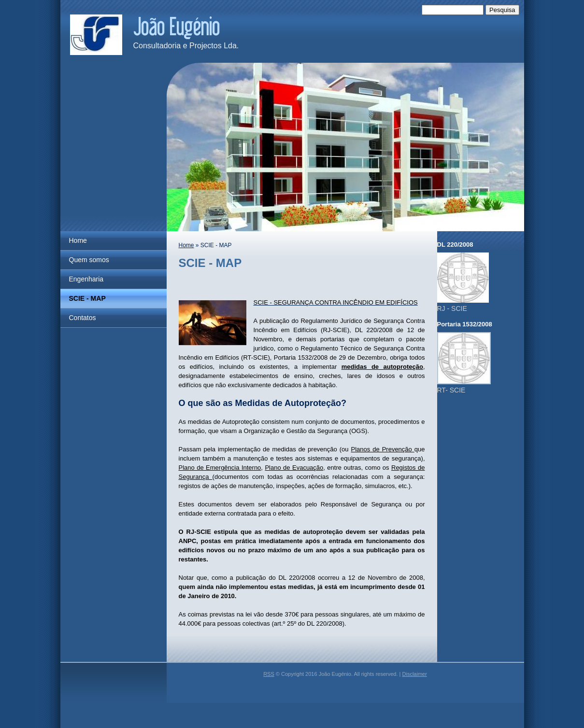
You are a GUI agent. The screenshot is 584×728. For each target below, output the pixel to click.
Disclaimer (415, 674)
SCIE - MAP (87, 298)
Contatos (83, 318)
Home (78, 240)
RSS (269, 674)
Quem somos (89, 260)
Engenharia (86, 279)
